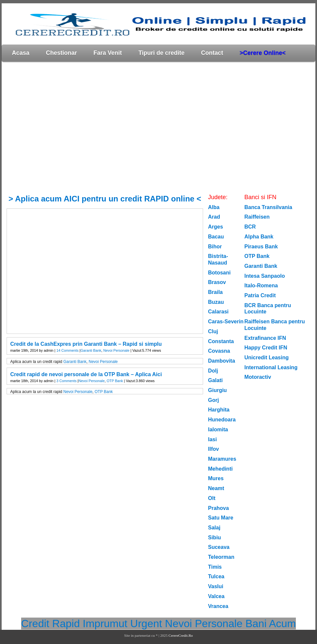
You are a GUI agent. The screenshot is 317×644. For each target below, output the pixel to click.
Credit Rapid (51, 624)
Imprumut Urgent (123, 624)
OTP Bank (115, 381)
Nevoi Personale (116, 350)
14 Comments (68, 350)
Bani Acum (271, 624)
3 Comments (67, 381)
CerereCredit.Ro (181, 635)
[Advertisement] (64, 128)
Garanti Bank (91, 350)
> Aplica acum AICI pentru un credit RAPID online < (105, 199)
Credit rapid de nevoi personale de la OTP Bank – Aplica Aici (86, 374)
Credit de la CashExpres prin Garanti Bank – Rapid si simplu (86, 344)
